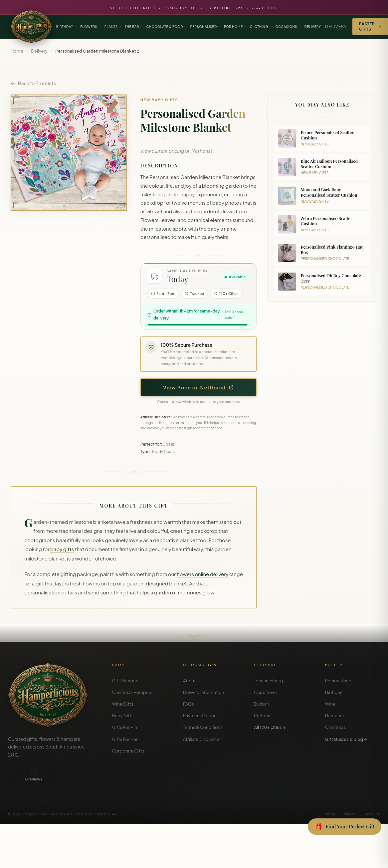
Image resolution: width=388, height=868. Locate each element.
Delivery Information (203, 692)
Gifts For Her (125, 739)
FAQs (189, 704)
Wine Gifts (123, 704)
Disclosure (371, 793)
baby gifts (62, 549)
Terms (331, 793)
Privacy (349, 793)
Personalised (338, 681)
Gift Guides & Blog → (346, 739)
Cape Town (265, 692)
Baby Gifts (123, 716)
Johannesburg (268, 681)
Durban (261, 704)
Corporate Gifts (128, 751)
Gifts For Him (125, 727)
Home (17, 51)
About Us (192, 681)
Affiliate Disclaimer (202, 739)
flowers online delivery (203, 574)
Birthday (334, 692)
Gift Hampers (126, 681)
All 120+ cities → (270, 727)
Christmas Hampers (132, 692)
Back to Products (33, 83)
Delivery (336, 26)
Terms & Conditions (203, 727)
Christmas (336, 727)
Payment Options (201, 716)
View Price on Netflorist (198, 387)
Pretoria (262, 716)
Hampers (335, 716)
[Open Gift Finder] (345, 827)
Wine (330, 704)
